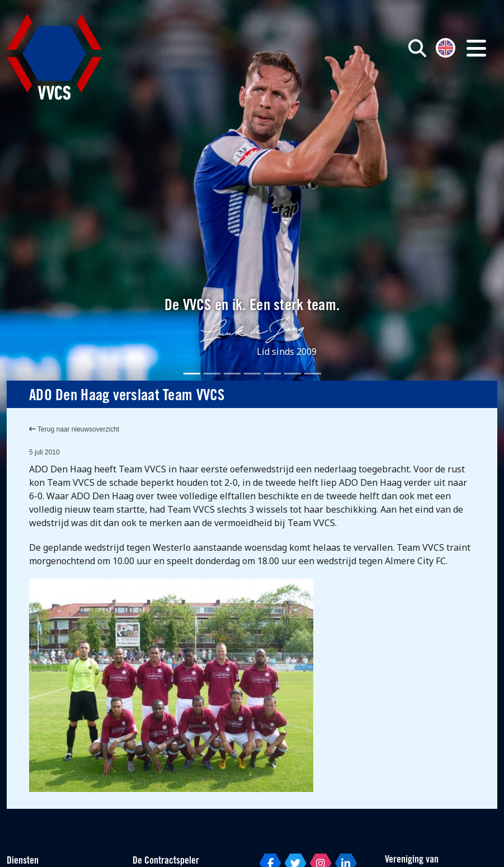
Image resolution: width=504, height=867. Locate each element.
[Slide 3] (232, 374)
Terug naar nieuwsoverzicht (74, 429)
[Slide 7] (313, 374)
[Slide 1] (192, 374)
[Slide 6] (293, 374)
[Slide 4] (252, 374)
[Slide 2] (212, 374)
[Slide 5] (272, 374)
